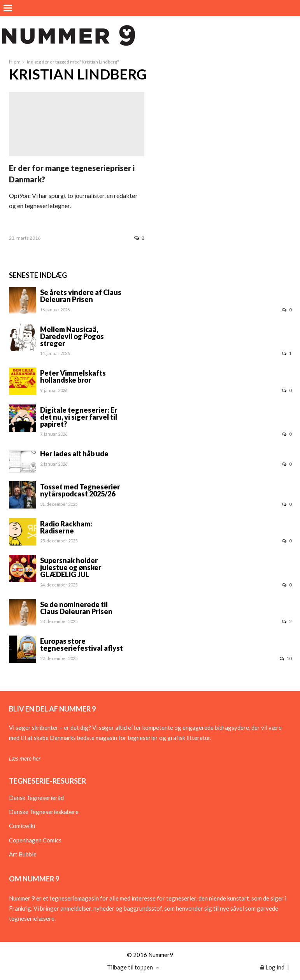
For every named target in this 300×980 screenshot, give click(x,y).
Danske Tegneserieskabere (44, 812)
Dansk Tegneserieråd (36, 798)
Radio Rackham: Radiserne (66, 527)
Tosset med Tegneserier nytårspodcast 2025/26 (80, 490)
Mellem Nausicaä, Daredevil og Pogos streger (72, 336)
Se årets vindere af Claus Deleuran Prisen (81, 296)
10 (286, 658)
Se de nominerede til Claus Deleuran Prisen (76, 608)
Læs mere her (25, 758)
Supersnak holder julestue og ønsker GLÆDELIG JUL (71, 567)
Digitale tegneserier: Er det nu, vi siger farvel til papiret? (79, 417)
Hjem (15, 62)
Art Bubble (23, 854)
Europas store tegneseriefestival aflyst (82, 645)
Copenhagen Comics (35, 840)
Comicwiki (22, 826)
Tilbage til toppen (133, 967)
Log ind (272, 967)
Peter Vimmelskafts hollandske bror (73, 376)
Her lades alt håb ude (74, 454)
